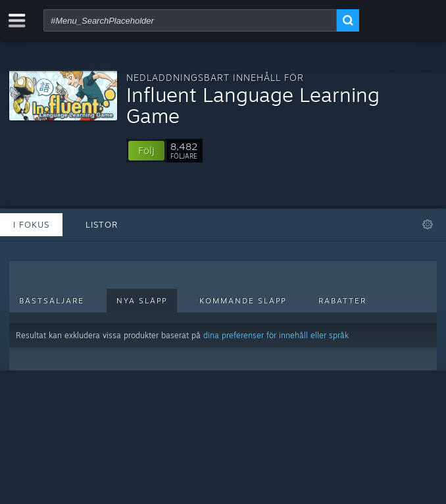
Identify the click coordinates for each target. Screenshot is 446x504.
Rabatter (342, 301)
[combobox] (190, 20)
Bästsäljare (52, 301)
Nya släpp (142, 301)
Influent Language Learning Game (253, 105)
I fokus (31, 224)
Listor (102, 224)
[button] (146, 151)
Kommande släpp (243, 301)
